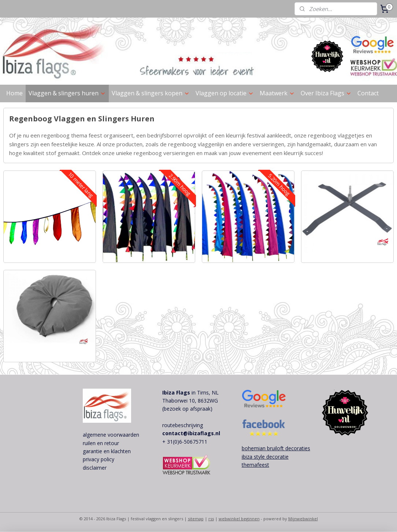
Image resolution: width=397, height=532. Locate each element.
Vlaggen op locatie (225, 93)
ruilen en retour (101, 443)
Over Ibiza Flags (326, 93)
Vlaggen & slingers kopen (151, 93)
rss (211, 519)
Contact (368, 93)
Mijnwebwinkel (303, 519)
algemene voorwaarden (111, 435)
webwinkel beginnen (239, 519)
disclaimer (95, 468)
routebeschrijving (183, 425)
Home (14, 93)
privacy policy (99, 459)
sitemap (196, 519)
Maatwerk (277, 93)
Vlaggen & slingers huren (67, 93)
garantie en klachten (107, 451)
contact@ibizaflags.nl (191, 433)
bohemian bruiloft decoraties (276, 448)
